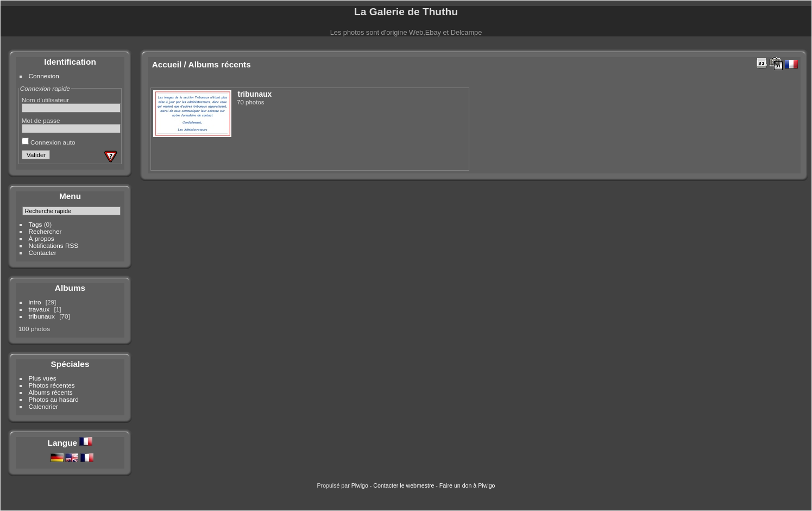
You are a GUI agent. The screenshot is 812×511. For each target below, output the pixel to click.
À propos (42, 238)
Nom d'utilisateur (45, 100)
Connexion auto (49, 142)
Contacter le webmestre (404, 485)
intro (35, 302)
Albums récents (51, 392)
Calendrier (43, 406)
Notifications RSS (54, 245)
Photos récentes (52, 385)
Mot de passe (41, 120)
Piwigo (360, 485)
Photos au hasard (54, 399)
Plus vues (43, 378)
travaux (39, 309)
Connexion (44, 76)
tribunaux (42, 316)
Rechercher (45, 231)
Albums (70, 288)
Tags (36, 224)
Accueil (167, 64)
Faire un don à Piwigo (467, 485)
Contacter (43, 253)
